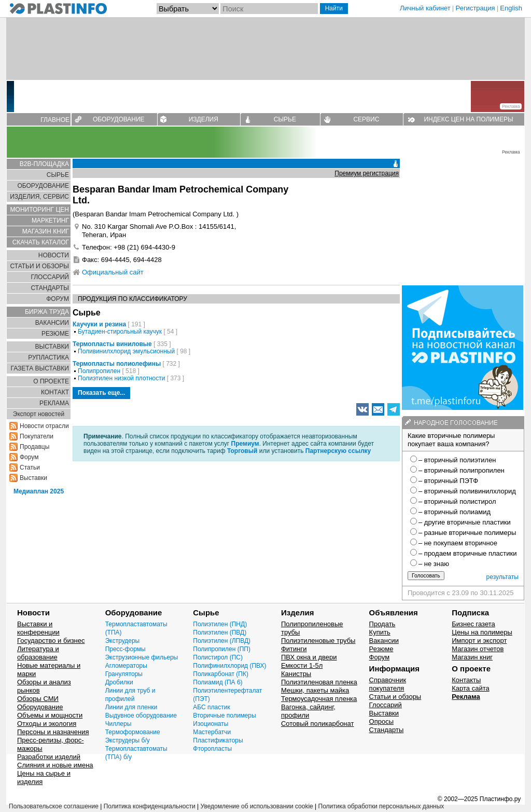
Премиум (245, 444)
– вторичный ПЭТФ (448, 481)
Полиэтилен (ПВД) (220, 632)
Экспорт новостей (39, 414)
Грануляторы (124, 674)
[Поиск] (269, 9)
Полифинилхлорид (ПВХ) (229, 666)
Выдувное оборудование (141, 715)
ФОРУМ (58, 299)
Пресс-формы (125, 649)
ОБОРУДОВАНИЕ (119, 119)
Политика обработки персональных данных (381, 806)
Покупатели (37, 436)
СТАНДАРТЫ (50, 288)
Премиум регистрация (367, 173)
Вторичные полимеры (224, 715)
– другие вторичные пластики (465, 522)
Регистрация (476, 8)
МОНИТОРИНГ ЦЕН (40, 210)
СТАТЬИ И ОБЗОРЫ (39, 266)
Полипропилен (99, 371)
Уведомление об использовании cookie (256, 806)
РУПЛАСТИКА (48, 357)
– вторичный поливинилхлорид (467, 491)
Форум (29, 457)
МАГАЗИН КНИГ (46, 231)
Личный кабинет (425, 8)
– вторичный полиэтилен (457, 460)
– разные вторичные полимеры (467, 533)
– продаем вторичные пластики (467, 553)
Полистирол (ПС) (218, 657)
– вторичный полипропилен (462, 470)
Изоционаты (211, 724)
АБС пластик (211, 707)
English (511, 8)
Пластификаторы (218, 740)
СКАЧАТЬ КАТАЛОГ (41, 242)
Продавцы (34, 447)
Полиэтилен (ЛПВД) (222, 641)
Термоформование (133, 732)
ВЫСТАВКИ (52, 347)
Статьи (30, 467)
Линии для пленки (131, 707)
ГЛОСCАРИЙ (50, 277)
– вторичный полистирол (457, 501)
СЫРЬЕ (285, 119)
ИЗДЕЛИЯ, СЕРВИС (39, 197)
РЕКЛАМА (54, 403)
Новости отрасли (44, 426)
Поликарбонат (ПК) (221, 674)
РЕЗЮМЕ (55, 334)
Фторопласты (212, 749)
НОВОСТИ (54, 255)
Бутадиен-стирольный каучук (120, 332)
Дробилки (119, 682)
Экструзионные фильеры (142, 657)
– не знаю (434, 564)
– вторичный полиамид (455, 512)
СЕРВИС (366, 119)
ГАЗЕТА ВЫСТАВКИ (40, 368)
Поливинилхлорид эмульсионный (126, 351)
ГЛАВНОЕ (55, 120)
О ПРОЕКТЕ (51, 381)
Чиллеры (118, 724)
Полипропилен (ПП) (222, 649)
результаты (502, 577)
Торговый (242, 451)
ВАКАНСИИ (52, 323)
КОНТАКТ (55, 392)
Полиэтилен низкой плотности (121, 378)
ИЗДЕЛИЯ (204, 119)
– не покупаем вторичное (458, 543)
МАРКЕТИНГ (50, 221)
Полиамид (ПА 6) (218, 682)
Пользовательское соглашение (54, 806)
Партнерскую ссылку (338, 451)
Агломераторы (126, 666)
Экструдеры (123, 641)
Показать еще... (101, 393)
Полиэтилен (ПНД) (220, 624)
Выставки (33, 478)
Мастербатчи (212, 732)
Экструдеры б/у (128, 740)
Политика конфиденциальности (150, 806)
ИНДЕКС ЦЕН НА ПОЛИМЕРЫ (468, 119)
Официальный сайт (113, 272)
